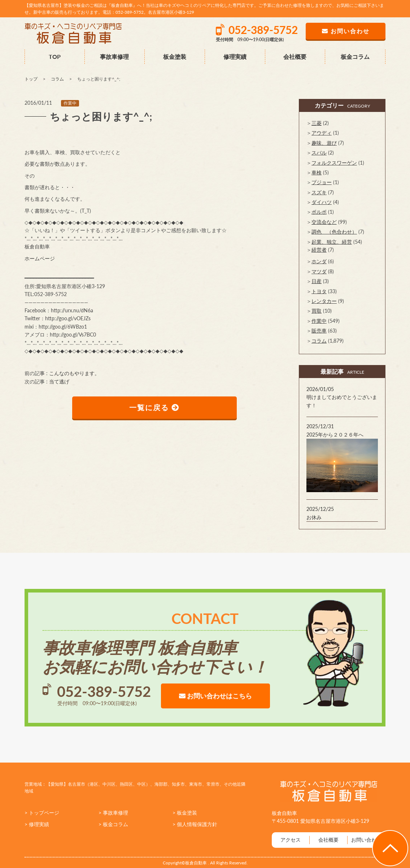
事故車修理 (114, 57)
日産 (317, 281)
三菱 (317, 123)
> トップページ (42, 813)
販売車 (319, 331)
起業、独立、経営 (332, 242)
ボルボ (319, 212)
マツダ (319, 271)
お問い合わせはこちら (215, 696)
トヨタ (319, 291)
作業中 (70, 103)
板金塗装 (175, 57)
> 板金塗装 (185, 813)
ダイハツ (322, 202)
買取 (317, 311)
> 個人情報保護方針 (195, 824)
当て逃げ (59, 381)
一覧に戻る (155, 408)
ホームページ (40, 258)
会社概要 (295, 57)
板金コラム (355, 57)
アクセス (291, 840)
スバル (319, 153)
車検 (317, 172)
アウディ (322, 133)
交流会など (324, 222)
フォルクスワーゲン (334, 163)
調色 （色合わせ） (334, 232)
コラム (319, 341)
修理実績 (235, 57)
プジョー (322, 182)
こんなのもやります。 (74, 373)
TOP (55, 57)
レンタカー (324, 301)
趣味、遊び (324, 143)
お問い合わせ (366, 840)
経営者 (319, 250)
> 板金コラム (113, 824)
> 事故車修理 (113, 813)
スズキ (319, 192)
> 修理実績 (37, 824)
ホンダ (319, 261)
